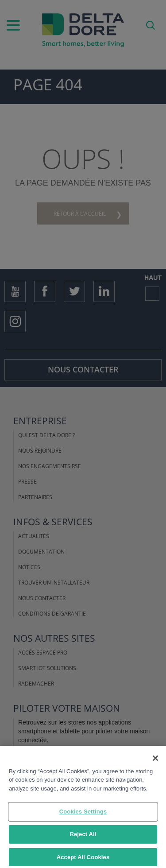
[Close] (155, 761)
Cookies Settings (83, 815)
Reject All (83, 837)
